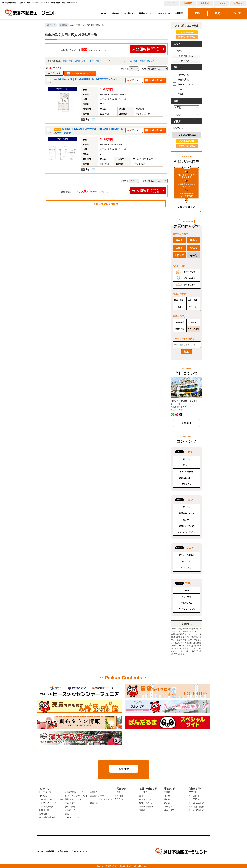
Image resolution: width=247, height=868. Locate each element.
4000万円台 (193, 323)
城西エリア (169, 810)
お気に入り (171, 3)
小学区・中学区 (146, 807)
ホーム (40, 851)
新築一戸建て (182, 74)
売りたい (187, 459)
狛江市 (194, 248)
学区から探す (190, 285)
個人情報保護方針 (47, 817)
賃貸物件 (94, 792)
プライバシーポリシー (81, 851)
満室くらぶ (95, 803)
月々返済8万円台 (196, 807)
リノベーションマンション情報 (51, 799)
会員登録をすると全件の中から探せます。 (113, 49)
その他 (194, 255)
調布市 (179, 240)
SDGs (104, 13)
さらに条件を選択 (187, 135)
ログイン (221, 3)
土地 (178, 89)
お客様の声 (129, 13)
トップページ (45, 792)
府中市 (194, 240)
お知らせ (115, 13)
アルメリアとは (187, 568)
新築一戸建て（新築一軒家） (75, 61)
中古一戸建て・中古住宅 (100, 61)
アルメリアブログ (187, 561)
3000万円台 (180, 323)
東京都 (178, 51)
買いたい (187, 465)
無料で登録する (187, 207)
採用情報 (43, 814)
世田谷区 (179, 255)
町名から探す (190, 278)
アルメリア (70, 803)
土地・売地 (132, 61)
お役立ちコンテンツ (74, 817)
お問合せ (238, 3)
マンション (193, 307)
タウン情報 (187, 597)
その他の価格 (193, 329)
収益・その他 (145, 803)
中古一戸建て (182, 79)
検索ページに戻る (187, 37)
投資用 (179, 94)
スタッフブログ (163, 13)
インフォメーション (187, 609)
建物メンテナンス (187, 526)
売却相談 (119, 796)
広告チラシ (187, 484)
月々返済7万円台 (196, 803)
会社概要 (179, 13)
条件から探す (190, 272)
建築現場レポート (187, 478)
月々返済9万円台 (196, 810)
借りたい (187, 507)
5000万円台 (180, 329)
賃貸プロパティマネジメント (76, 796)
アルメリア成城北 (187, 555)
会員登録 (205, 3)
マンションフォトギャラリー (187, 532)
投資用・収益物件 (147, 61)
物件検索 (43, 796)
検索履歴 (188, 3)
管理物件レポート (187, 513)
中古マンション (119, 61)
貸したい (187, 520)
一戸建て (143, 792)
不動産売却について (74, 792)
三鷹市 (179, 248)
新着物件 (143, 810)
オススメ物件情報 (187, 472)
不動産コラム (145, 13)
